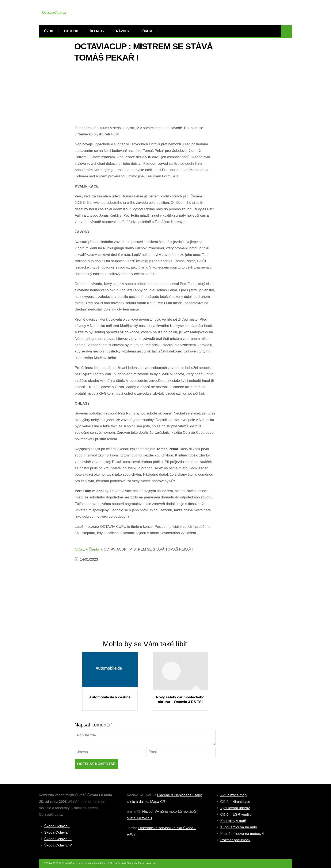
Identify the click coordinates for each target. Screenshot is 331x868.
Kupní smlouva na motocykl (242, 834)
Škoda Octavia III (58, 839)
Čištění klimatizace (235, 802)
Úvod (49, 31)
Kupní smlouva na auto (239, 827)
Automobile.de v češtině (110, 697)
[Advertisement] (145, 95)
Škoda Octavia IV (58, 845)
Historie (71, 31)
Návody (123, 31)
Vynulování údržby (235, 808)
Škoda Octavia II (58, 832)
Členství (98, 31)
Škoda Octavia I (57, 826)
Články (94, 549)
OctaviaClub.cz (54, 13)
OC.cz (80, 549)
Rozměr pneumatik (235, 840)
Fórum (146, 31)
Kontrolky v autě (233, 821)
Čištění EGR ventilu (236, 815)
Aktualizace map (234, 795)
